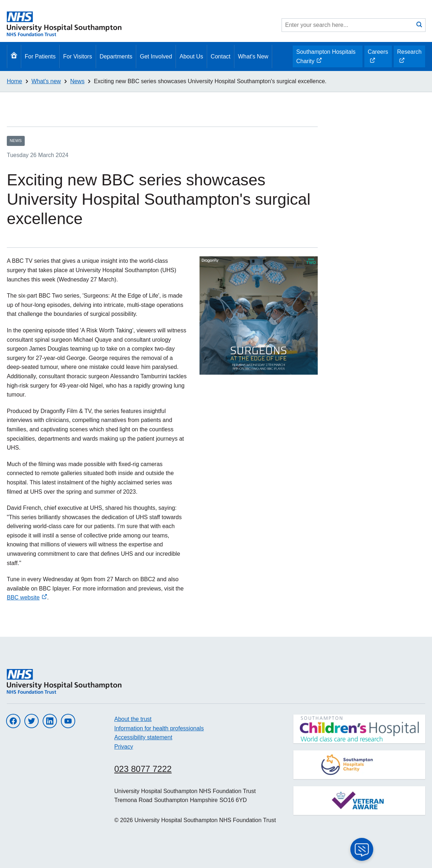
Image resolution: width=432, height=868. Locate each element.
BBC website (27, 597)
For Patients (40, 56)
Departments (116, 56)
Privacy (124, 747)
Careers (378, 58)
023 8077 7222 (143, 769)
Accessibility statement (143, 737)
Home (15, 81)
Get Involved (156, 56)
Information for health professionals (159, 728)
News (77, 81)
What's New (253, 56)
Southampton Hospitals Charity (326, 58)
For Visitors (78, 56)
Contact (220, 56)
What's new (46, 81)
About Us (191, 56)
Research (409, 58)
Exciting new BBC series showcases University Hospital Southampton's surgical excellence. (210, 81)
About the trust (133, 719)
